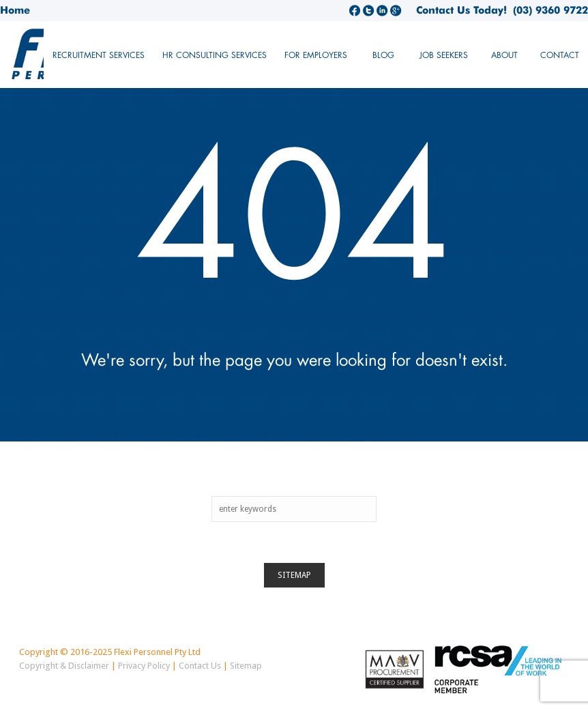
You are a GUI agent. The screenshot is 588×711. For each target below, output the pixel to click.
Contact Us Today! (461, 10)
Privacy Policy (144, 666)
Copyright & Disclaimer (64, 666)
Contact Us (200, 666)
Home (15, 10)
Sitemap (294, 575)
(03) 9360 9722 (547, 10)
